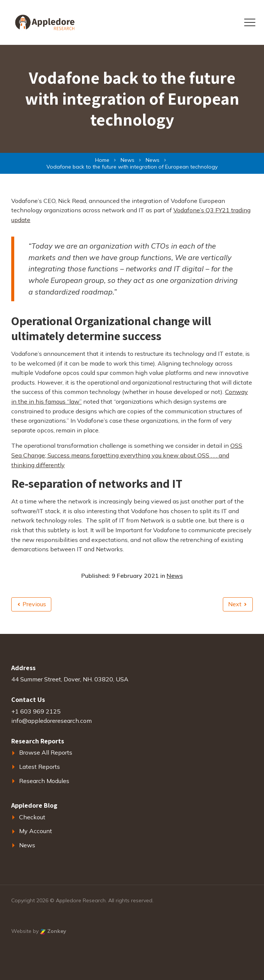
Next (237, 604)
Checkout (32, 817)
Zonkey (53, 931)
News (175, 576)
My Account (36, 831)
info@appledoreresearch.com (51, 721)
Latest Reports (40, 767)
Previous (32, 604)
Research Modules (44, 781)
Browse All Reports (46, 752)
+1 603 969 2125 (36, 711)
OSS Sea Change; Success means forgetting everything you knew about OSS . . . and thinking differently (127, 455)
